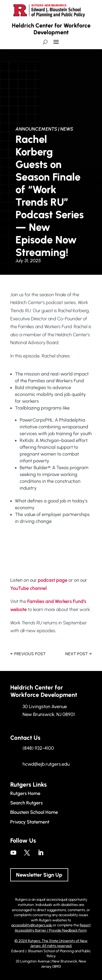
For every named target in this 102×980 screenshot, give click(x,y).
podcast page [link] (53, 580)
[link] (28, 654)
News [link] (67, 129)
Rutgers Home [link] (25, 793)
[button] (56, 44)
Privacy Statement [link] (30, 822)
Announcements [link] (36, 129)
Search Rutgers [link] (26, 803)
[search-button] (45, 42)
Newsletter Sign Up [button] (39, 875)
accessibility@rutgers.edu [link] (32, 925)
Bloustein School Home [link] (34, 812)
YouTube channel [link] (28, 588)
